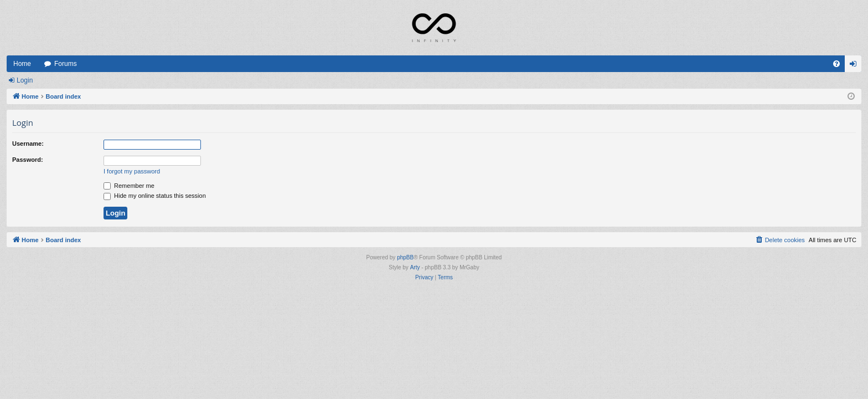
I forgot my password (132, 171)
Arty (415, 267)
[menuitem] (836, 64)
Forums (66, 64)
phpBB (405, 257)
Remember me (129, 186)
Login (25, 80)
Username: (28, 144)
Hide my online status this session (155, 196)
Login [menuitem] (856, 66)
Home (22, 64)
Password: (28, 160)
